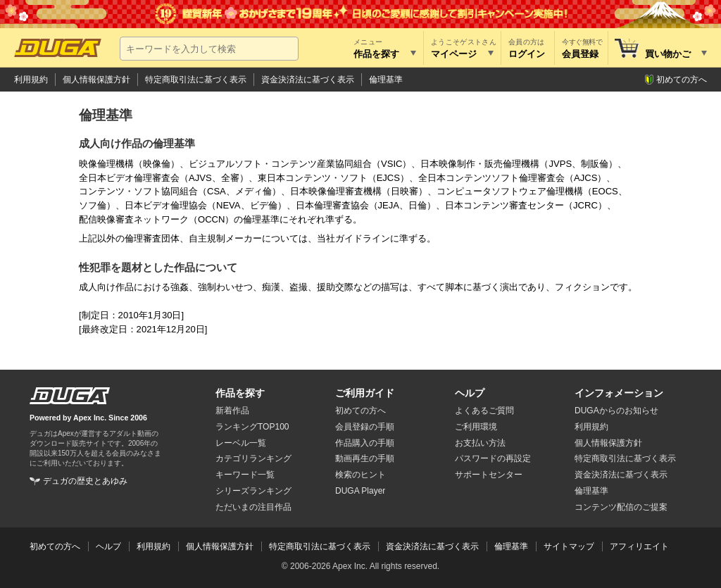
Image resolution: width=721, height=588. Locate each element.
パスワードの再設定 (493, 458)
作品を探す (240, 393)
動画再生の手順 (365, 458)
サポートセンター (489, 475)
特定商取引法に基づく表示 (196, 80)
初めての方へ (682, 80)
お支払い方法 (480, 443)
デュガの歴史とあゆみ (85, 481)
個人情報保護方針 (96, 80)
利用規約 (31, 80)
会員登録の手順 (365, 427)
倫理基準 (386, 80)
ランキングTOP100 (252, 427)
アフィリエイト (639, 546)
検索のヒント (360, 475)
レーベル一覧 (241, 443)
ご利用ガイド (365, 393)
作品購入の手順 (365, 443)
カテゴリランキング (253, 458)
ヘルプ (470, 393)
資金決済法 (621, 475)
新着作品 (232, 411)
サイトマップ (569, 546)
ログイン (527, 54)
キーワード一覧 (245, 475)
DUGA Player (360, 491)
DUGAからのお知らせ (616, 411)
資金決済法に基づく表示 (308, 80)
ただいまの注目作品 (253, 507)
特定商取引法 (625, 458)
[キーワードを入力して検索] (209, 49)
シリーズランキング (253, 491)
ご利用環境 (476, 427)
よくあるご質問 (484, 411)
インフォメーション (619, 393)
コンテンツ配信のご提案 (621, 507)
